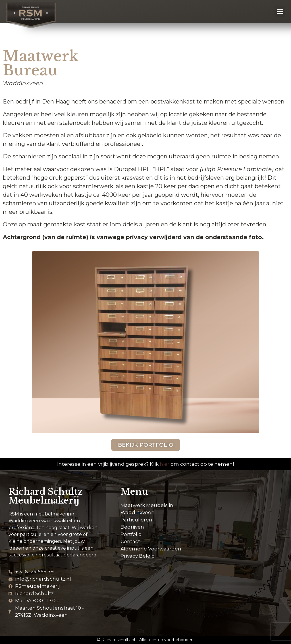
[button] (280, 11)
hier (165, 464)
